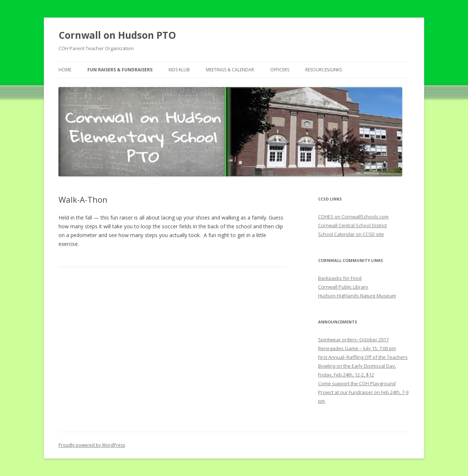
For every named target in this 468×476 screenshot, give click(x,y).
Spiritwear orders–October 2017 (353, 340)
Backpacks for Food (340, 278)
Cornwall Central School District (352, 225)
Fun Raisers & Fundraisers (120, 70)
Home (65, 70)
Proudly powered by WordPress (92, 445)
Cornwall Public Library (343, 287)
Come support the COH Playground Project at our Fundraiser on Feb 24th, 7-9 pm (363, 392)
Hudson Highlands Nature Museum (357, 296)
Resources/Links (324, 70)
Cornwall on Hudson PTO (117, 35)
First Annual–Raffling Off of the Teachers (363, 357)
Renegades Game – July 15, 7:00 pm (357, 348)
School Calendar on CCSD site (351, 234)
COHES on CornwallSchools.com (353, 217)
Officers (280, 70)
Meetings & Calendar (230, 70)
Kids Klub (179, 70)
